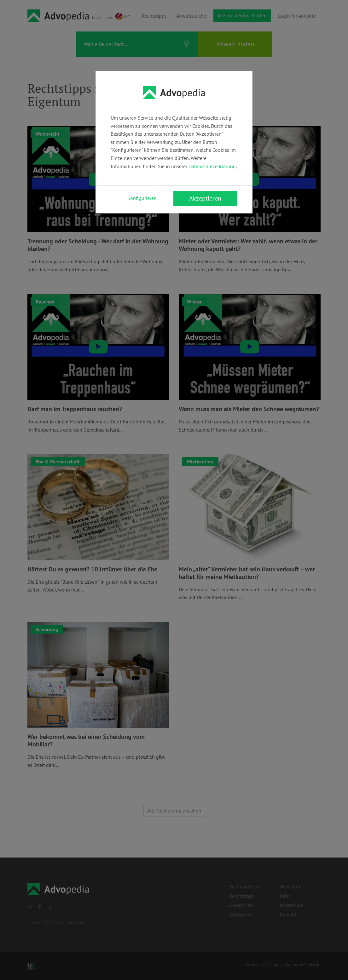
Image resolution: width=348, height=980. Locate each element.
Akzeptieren (205, 198)
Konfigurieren (142, 198)
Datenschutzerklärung (212, 166)
